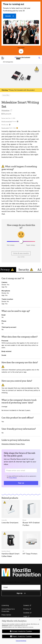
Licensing (5, 605)
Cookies (26, 613)
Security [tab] (26, 270)
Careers (26, 605)
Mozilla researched (7, 121)
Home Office (6, 95)
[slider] (21, 241)
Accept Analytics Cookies (22, 632)
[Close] (40, 620)
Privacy (26, 609)
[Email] (21, 587)
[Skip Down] (21, 51)
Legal (25, 616)
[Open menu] (3, 58)
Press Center (6, 615)
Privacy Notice (13, 478)
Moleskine (6, 110)
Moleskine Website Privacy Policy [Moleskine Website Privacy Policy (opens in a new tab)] (13, 444)
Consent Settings (21, 641)
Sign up (21, 483)
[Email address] (21, 470)
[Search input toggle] (39, 58)
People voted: (5, 128)
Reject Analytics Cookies (22, 637)
